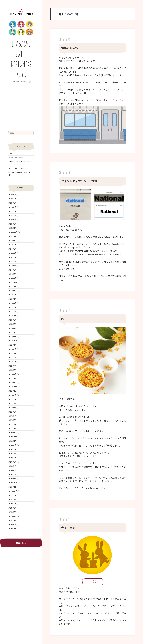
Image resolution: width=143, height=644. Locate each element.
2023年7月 (12, 303)
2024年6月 (12, 257)
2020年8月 (12, 449)
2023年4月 (12, 316)
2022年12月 (13, 332)
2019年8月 (12, 499)
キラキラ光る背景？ (16, 157)
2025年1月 (12, 228)
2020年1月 (12, 479)
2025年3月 (12, 220)
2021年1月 (12, 428)
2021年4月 (12, 416)
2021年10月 (13, 391)
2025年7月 (12, 203)
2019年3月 (12, 520)
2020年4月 (12, 466)
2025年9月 (12, 194)
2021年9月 (12, 395)
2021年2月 (12, 424)
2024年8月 (12, 249)
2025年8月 (12, 199)
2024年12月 (13, 232)
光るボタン (68, 528)
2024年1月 (12, 278)
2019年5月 (12, 512)
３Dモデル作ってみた (16, 168)
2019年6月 (12, 508)
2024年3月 (12, 270)
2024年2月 (12, 274)
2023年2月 (12, 324)
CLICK (93, 582)
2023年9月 (12, 295)
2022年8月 (12, 349)
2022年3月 (12, 370)
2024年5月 (12, 261)
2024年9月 (12, 245)
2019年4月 (12, 516)
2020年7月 (12, 453)
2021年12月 (13, 382)
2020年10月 (13, 441)
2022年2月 (12, 374)
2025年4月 (12, 215)
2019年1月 (12, 529)
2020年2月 (12, 474)
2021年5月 (12, 412)
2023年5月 (12, 311)
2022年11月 (13, 336)
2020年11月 (13, 437)
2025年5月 (12, 211)
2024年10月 (13, 240)
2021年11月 (13, 387)
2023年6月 (12, 307)
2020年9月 (12, 445)
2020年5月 (12, 462)
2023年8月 (12, 299)
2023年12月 (13, 282)
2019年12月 (13, 483)
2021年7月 (12, 403)
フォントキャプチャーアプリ (79, 181)
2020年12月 (13, 433)
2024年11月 (13, 236)
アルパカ (12, 153)
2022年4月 (12, 366)
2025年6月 (12, 207)
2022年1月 (12, 378)
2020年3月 (12, 470)
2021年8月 (12, 399)
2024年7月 (12, 253)
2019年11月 (13, 487)
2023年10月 (13, 291)
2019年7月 (12, 504)
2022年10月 (13, 341)
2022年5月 (12, 362)
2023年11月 (13, 286)
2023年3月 (12, 320)
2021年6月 (12, 408)
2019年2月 (12, 524)
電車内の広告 (70, 48)
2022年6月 (12, 357)
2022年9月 (12, 345)
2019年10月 (13, 491)
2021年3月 (12, 420)
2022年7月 (12, 353)
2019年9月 (12, 495)
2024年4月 (12, 266)
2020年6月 (12, 458)
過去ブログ (21, 543)
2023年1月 (12, 328)
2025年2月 (12, 224)
